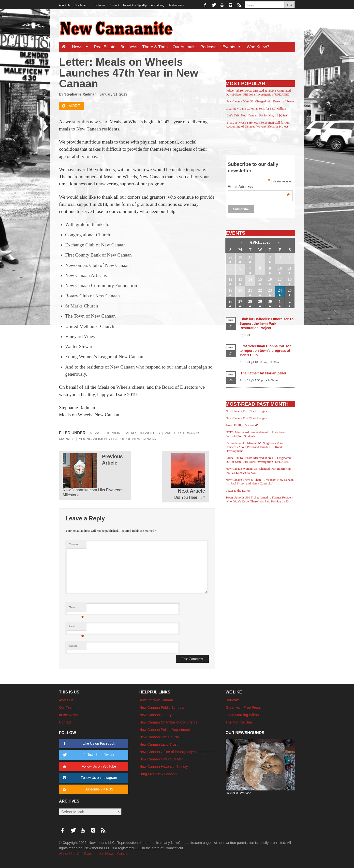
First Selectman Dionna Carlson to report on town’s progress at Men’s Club (265, 351)
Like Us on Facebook (88, 744)
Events (233, 47)
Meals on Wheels (143, 433)
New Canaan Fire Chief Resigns (246, 411)
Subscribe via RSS (87, 789)
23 (270, 290)
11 (290, 268)
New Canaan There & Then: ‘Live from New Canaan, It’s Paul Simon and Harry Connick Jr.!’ (260, 482)
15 (260, 279)
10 (280, 268)
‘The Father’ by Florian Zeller (263, 373)
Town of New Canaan (156, 700)
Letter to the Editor (238, 490)
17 (280, 279)
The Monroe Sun (239, 722)
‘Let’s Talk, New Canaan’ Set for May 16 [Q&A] (257, 115)
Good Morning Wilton (242, 715)
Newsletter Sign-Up (135, 5)
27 (240, 301)
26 (230, 301)
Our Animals (184, 47)
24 (280, 290)
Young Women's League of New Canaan (118, 439)
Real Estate (105, 47)
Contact (114, 5)
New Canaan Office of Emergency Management (177, 752)
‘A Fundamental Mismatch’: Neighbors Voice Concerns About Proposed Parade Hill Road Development (255, 447)
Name (76, 608)
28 (250, 301)
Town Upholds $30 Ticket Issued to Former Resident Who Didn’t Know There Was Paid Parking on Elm (259, 499)
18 (290, 279)
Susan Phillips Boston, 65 (242, 425)
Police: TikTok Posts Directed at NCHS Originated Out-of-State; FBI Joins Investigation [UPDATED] (258, 92)
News (81, 47)
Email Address (259, 187)
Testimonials (176, 5)
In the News (98, 5)
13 (240, 279)
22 (260, 290)
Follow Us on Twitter (88, 755)
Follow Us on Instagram (89, 778)
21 (250, 290)
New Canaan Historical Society (164, 767)
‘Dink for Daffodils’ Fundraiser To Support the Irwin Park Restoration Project (266, 323)
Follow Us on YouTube (89, 766)
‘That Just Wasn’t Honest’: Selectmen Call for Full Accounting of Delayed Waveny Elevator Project (258, 124)
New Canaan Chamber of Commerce (169, 722)
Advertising (158, 5)
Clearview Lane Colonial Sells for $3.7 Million (256, 108)
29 (230, 257)
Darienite (233, 700)
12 (230, 279)
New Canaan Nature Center (161, 759)
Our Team (80, 5)
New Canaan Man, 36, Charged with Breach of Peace (260, 101)
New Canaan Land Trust (158, 744)
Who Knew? (258, 47)
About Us (65, 5)
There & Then (155, 47)
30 (240, 257)
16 (270, 279)
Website (73, 646)
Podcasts (209, 47)
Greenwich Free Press (243, 707)
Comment (74, 544)
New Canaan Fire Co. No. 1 (161, 737)
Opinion (113, 433)
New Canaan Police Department (165, 730)
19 (230, 290)
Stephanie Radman (80, 94)
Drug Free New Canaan (158, 774)
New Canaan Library (155, 715)
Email (76, 628)
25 (290, 290)
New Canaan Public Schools (162, 707)
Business (129, 47)
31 (250, 257)
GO (290, 5)
